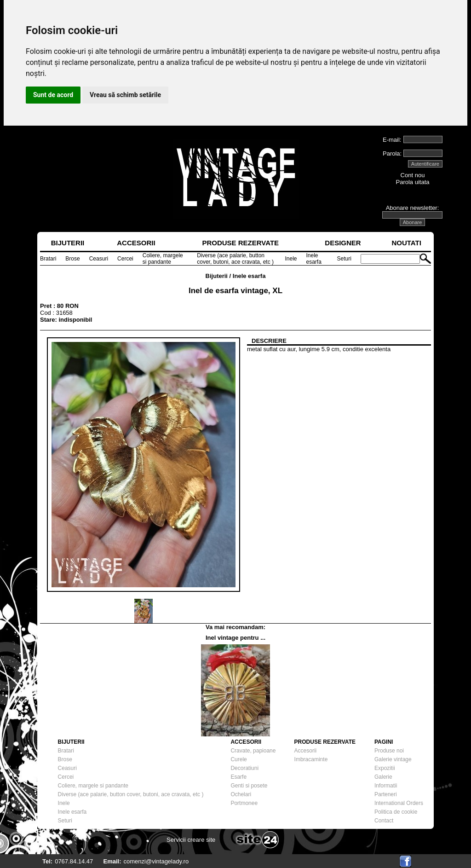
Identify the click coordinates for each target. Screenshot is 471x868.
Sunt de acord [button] (53, 95)
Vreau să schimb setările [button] (125, 95)
